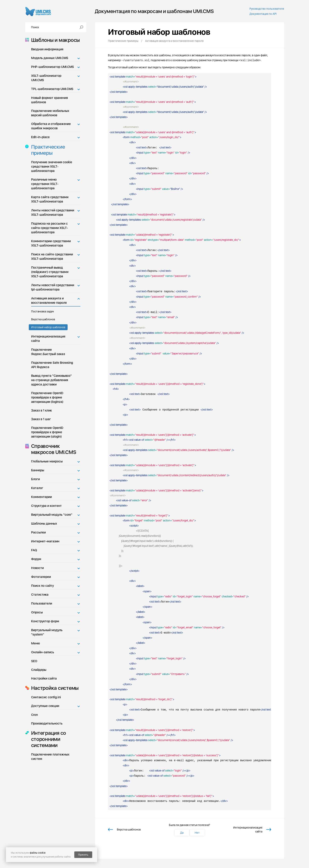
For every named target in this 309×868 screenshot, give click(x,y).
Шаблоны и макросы (54, 40)
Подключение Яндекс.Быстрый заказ (48, 352)
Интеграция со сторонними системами (47, 739)
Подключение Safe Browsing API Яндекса (52, 365)
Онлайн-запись (43, 652)
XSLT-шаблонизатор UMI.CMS (46, 78)
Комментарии (41, 497)
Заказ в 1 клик (41, 410)
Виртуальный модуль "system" (47, 632)
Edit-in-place (40, 137)
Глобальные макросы (47, 461)
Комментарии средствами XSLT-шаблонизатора (51, 243)
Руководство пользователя (267, 9)
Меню (36, 643)
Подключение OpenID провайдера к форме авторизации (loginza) (47, 397)
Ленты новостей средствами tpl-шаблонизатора (53, 287)
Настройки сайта (44, 678)
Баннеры (38, 470)
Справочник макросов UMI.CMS (53, 449)
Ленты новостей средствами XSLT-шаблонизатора (53, 212)
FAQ (34, 550)
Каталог (37, 488)
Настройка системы (54, 688)
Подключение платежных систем (50, 757)
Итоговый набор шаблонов (48, 327)
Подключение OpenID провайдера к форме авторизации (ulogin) (47, 432)
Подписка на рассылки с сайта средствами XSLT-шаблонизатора (50, 228)
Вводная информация (47, 49)
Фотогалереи (41, 577)
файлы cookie (38, 853)
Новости (37, 568)
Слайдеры (39, 670)
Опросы (37, 612)
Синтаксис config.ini (46, 697)
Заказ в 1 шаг (41, 419)
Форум (36, 559)
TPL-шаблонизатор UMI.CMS (52, 89)
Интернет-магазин (45, 541)
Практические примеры (47, 150)
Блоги (35, 479)
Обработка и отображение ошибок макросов (51, 126)
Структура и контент (46, 506)
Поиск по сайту (42, 586)
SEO (34, 661)
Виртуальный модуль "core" (52, 515)
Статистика (40, 595)
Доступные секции (45, 706)
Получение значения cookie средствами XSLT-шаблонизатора (52, 166)
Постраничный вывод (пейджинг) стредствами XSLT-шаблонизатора (50, 272)
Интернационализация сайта (48, 339)
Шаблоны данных (44, 524)
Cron (34, 715)
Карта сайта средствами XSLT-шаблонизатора (50, 199)
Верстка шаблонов (43, 319)
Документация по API (263, 14)
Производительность (47, 723)
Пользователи (42, 603)
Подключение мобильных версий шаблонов (50, 113)
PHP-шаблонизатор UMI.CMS (53, 67)
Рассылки (38, 532)
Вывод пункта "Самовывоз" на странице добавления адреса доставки (51, 380)
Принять (83, 855)
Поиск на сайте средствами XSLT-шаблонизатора (52, 256)
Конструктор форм (45, 621)
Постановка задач (42, 311)
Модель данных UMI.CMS (50, 58)
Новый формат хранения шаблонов (49, 100)
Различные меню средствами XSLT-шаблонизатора (45, 184)
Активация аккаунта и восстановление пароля (49, 300)
